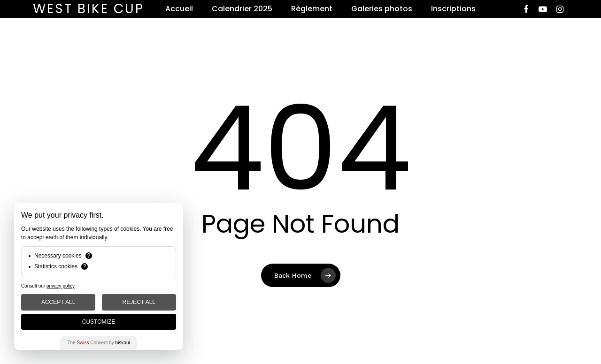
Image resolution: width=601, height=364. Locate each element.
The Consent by (98, 343)
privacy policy (61, 286)
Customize (99, 322)
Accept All (58, 302)
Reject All (139, 302)
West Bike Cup (89, 9)
